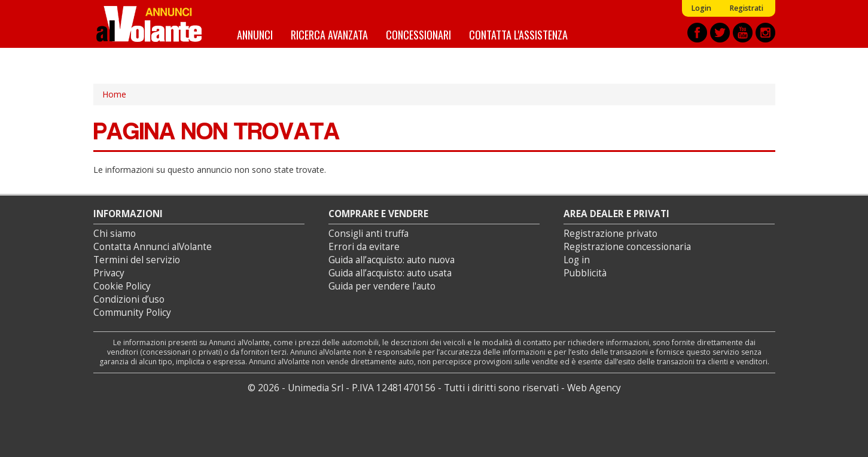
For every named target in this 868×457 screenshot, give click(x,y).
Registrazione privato (610, 234)
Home (114, 94)
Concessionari (418, 34)
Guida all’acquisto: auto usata (390, 273)
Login (701, 8)
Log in (577, 260)
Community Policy (132, 313)
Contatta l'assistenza (518, 34)
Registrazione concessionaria (627, 247)
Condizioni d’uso (129, 299)
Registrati (746, 8)
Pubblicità (585, 273)
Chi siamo (115, 234)
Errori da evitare (364, 247)
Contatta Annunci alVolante (153, 247)
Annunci (255, 34)
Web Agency (594, 388)
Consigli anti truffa (368, 234)
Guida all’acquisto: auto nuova (392, 260)
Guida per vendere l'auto (382, 286)
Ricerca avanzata (329, 34)
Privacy (109, 273)
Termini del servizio (137, 260)
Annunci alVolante (149, 24)
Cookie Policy (122, 286)
